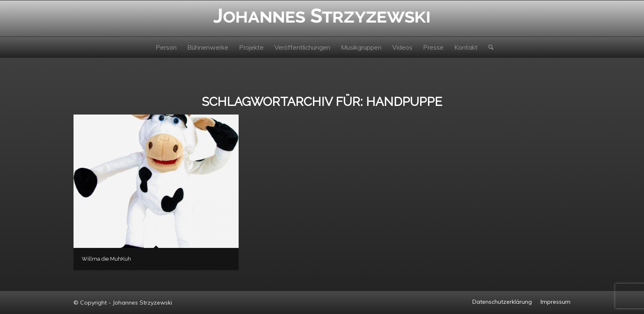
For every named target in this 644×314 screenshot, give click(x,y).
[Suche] (488, 47)
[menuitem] (166, 47)
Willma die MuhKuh (106, 259)
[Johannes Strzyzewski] (322, 18)
